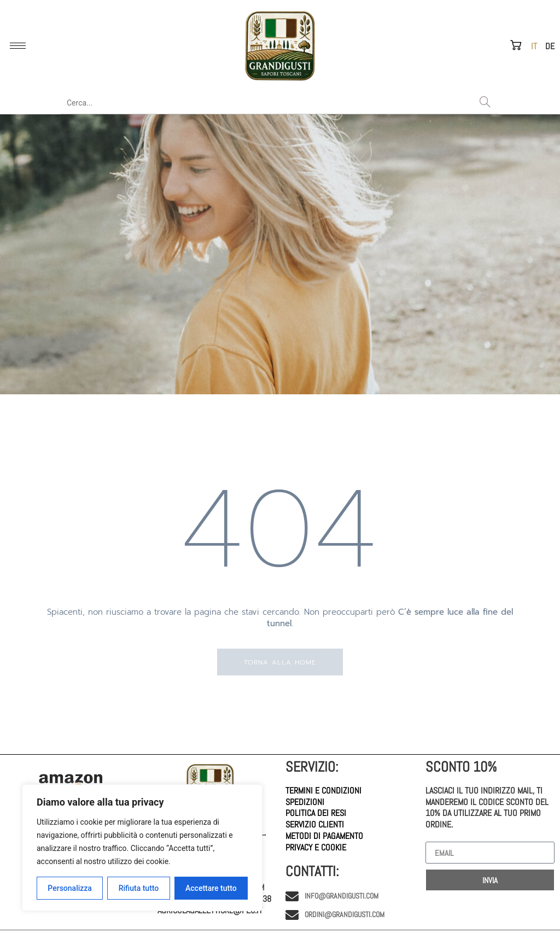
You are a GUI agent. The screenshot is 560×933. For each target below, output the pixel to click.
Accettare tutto (211, 888)
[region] (142, 848)
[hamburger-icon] (18, 46)
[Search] (485, 103)
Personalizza (70, 888)
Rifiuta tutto (139, 888)
